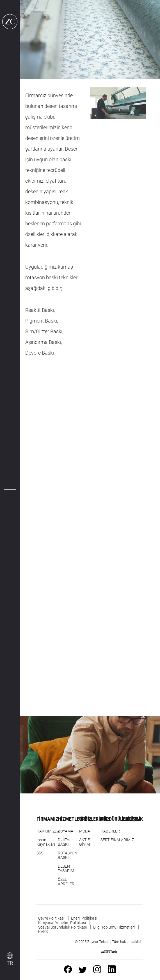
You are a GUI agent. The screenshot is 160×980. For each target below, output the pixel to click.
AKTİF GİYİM (84, 842)
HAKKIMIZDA (48, 831)
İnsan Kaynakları (46, 842)
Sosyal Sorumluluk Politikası (62, 927)
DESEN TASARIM (66, 868)
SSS (40, 853)
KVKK (43, 932)
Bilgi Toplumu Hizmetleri (114, 927)
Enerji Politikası (84, 918)
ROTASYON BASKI (68, 855)
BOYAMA (66, 831)
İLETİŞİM (131, 819)
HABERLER (110, 831)
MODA (85, 831)
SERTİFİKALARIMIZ (117, 840)
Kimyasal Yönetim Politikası (62, 923)
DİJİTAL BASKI (65, 842)
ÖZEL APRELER (66, 882)
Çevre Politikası (51, 918)
